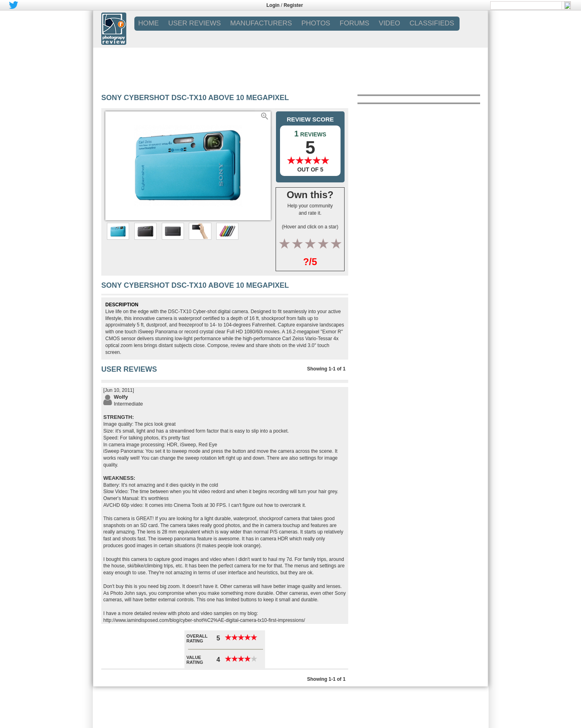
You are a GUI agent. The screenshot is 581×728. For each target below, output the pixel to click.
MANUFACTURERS (261, 23)
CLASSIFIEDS (432, 23)
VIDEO (390, 23)
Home (149, 23)
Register (293, 5)
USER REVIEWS (194, 23)
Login (273, 5)
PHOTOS (316, 23)
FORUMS (355, 23)
